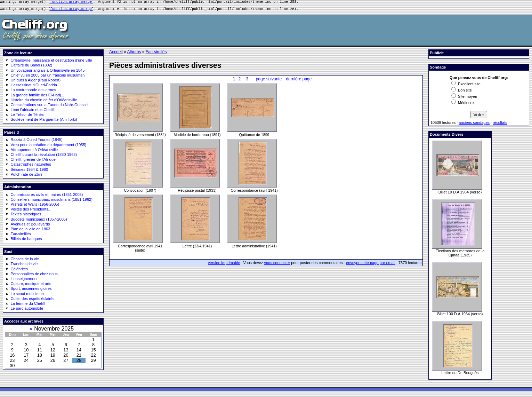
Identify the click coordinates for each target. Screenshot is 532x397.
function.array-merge (71, 2)
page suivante (269, 81)
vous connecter (277, 265)
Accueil (116, 54)
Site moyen (464, 98)
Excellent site (466, 86)
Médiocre (462, 105)
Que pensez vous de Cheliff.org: (479, 80)
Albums (134, 54)
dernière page (299, 81)
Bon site (462, 92)
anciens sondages (474, 125)
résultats (500, 125)
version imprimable (224, 265)
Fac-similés (156, 54)
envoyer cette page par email (371, 265)
